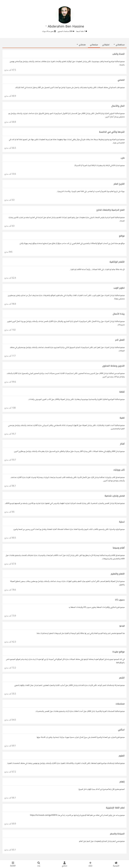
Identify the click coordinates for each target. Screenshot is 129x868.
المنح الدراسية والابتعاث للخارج (111, 210)
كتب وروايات (119, 470)
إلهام (122, 782)
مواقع (122, 236)
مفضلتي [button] (81, 45)
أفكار (122, 444)
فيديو (122, 626)
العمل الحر (120, 340)
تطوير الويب (119, 288)
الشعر (122, 678)
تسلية (122, 522)
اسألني (121, 730)
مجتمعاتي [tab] (94, 45)
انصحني (121, 80)
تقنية (122, 418)
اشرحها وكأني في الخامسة (112, 132)
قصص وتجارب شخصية (115, 496)
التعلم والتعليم (118, 574)
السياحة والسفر (117, 834)
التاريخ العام (119, 184)
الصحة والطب (118, 54)
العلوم (122, 756)
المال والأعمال (118, 106)
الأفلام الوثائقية (117, 262)
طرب (123, 158)
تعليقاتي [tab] (106, 45)
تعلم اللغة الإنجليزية (115, 808)
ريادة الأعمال (119, 314)
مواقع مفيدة (119, 652)
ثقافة (122, 392)
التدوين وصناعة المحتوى (113, 366)
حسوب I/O (120, 600)
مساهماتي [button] (119, 45)
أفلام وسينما (119, 548)
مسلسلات (120, 704)
